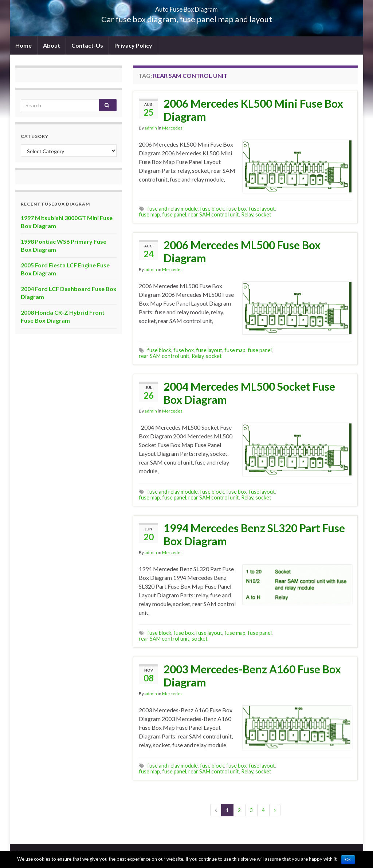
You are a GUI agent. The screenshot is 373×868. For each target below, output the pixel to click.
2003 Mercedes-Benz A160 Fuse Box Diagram (252, 676)
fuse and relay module (172, 209)
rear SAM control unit (214, 214)
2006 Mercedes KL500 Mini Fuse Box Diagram (253, 110)
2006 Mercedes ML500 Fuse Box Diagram (242, 251)
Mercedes (172, 128)
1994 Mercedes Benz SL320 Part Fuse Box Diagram (254, 534)
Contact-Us (87, 45)
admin (151, 128)
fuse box (236, 209)
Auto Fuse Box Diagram (187, 7)
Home (23, 45)
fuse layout (262, 209)
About (52, 45)
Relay (247, 214)
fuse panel (174, 214)
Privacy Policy (133, 45)
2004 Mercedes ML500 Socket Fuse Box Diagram (249, 393)
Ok (348, 860)
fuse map (149, 214)
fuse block (212, 209)
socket (263, 214)
